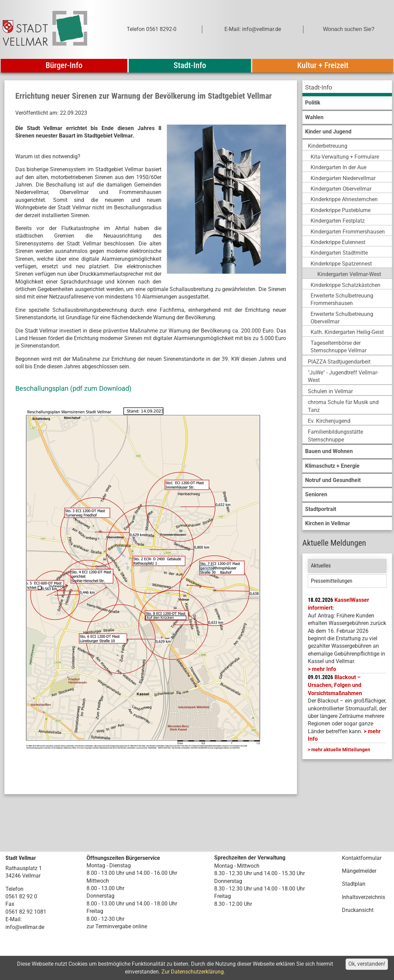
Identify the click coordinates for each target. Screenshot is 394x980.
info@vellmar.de (25, 927)
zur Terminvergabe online (117, 926)
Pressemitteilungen (332, 581)
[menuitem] (347, 88)
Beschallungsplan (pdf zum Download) (73, 388)
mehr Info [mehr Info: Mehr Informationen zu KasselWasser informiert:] (324, 669)
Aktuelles (321, 566)
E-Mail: (14, 919)
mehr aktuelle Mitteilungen (341, 750)
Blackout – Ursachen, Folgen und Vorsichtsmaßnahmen (335, 685)
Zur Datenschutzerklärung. (193, 972)
